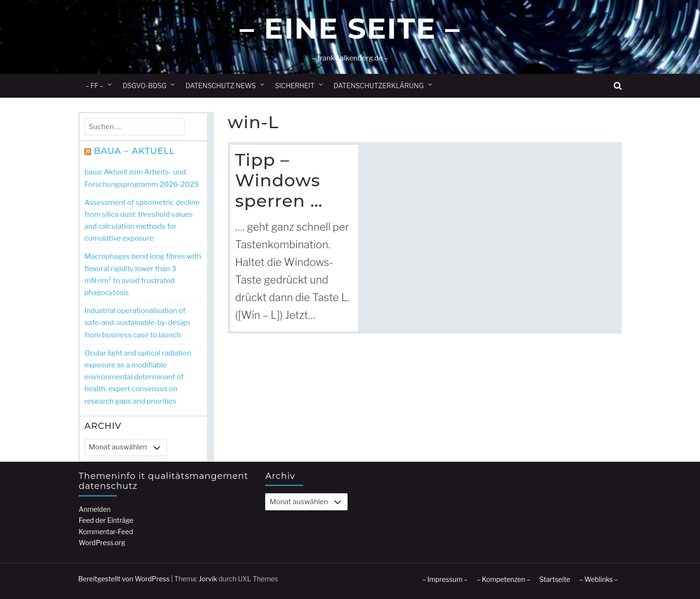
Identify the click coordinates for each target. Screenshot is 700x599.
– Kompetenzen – (504, 579)
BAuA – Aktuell (134, 151)
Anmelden (95, 509)
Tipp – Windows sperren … (279, 180)
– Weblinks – (599, 579)
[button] (618, 86)
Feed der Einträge (106, 520)
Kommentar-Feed (106, 532)
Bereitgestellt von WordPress (124, 579)
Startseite (555, 579)
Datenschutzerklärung (379, 86)
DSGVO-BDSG (144, 86)
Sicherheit (295, 86)
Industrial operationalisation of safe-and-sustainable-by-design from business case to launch (137, 323)
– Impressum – (445, 579)
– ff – (94, 86)
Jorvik (208, 579)
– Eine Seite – (350, 28)
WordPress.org (102, 543)
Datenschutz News (221, 86)
